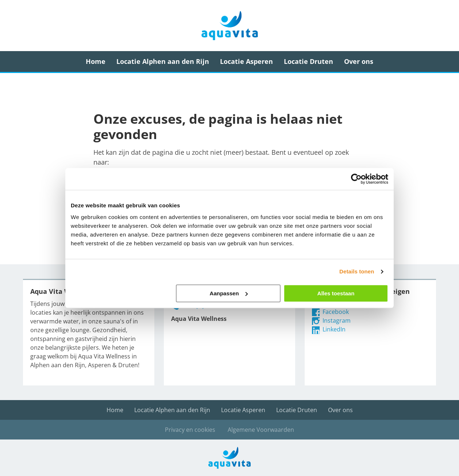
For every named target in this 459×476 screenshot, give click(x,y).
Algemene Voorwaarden (261, 430)
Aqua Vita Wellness (229, 26)
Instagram (331, 320)
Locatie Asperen (246, 61)
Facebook (330, 312)
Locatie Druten (308, 61)
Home (96, 61)
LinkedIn (329, 329)
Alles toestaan (336, 293)
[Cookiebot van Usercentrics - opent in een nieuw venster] (356, 179)
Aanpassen (229, 293)
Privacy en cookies (190, 430)
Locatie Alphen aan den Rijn (163, 61)
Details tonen (357, 271)
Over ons (359, 61)
